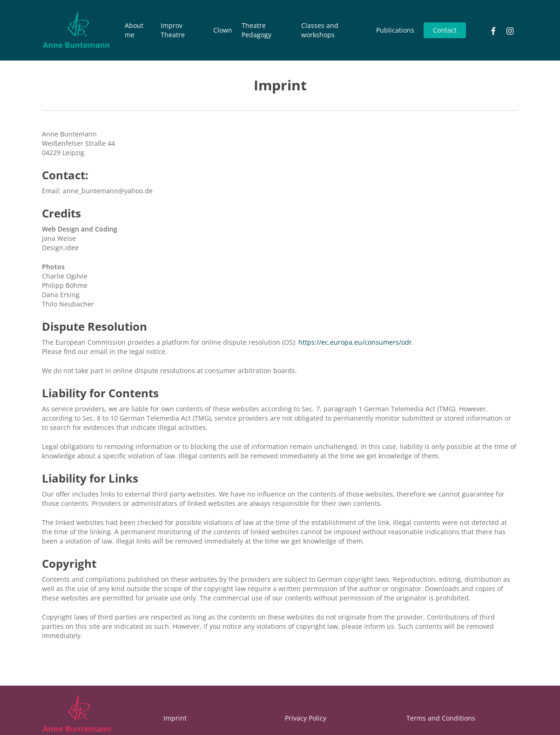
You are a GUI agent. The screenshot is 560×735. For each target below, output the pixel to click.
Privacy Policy (306, 718)
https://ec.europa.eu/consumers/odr (355, 342)
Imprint (175, 718)
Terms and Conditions (441, 718)
